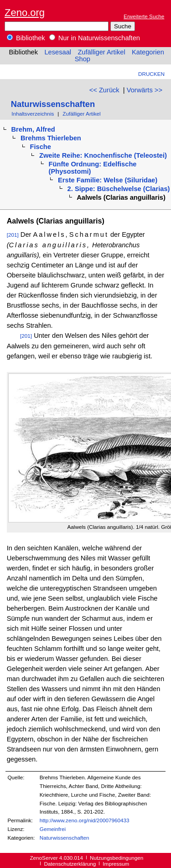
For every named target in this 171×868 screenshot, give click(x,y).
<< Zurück (104, 90)
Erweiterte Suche (144, 16)
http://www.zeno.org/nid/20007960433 (85, 820)
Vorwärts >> (145, 90)
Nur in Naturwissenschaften (95, 38)
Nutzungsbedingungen (117, 858)
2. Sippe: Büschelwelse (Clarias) (119, 189)
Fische (41, 147)
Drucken (151, 74)
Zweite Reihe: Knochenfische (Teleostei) (103, 155)
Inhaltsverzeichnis (33, 114)
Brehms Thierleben (51, 138)
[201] (13, 235)
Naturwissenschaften (53, 104)
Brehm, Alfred (33, 129)
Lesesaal (58, 52)
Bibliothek (26, 38)
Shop (83, 59)
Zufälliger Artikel (101, 52)
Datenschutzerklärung (70, 864)
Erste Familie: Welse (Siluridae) (108, 180)
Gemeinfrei (53, 829)
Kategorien (148, 52)
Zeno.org (25, 13)
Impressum (116, 864)
